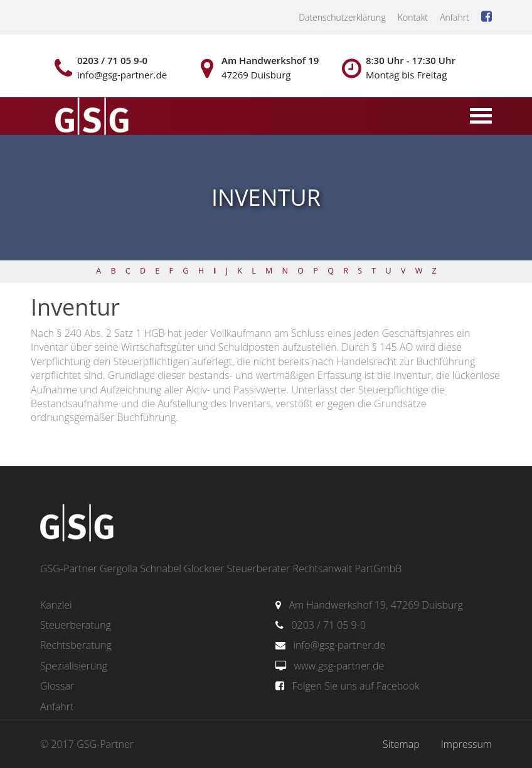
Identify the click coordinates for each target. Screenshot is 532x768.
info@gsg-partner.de (339, 645)
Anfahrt (455, 17)
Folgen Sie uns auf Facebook (355, 686)
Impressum (466, 744)
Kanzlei (56, 605)
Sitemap (401, 744)
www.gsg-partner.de (339, 666)
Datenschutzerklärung (342, 17)
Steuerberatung (76, 625)
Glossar (57, 686)
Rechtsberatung (76, 645)
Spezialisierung (74, 666)
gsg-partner (90, 117)
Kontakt (413, 17)
